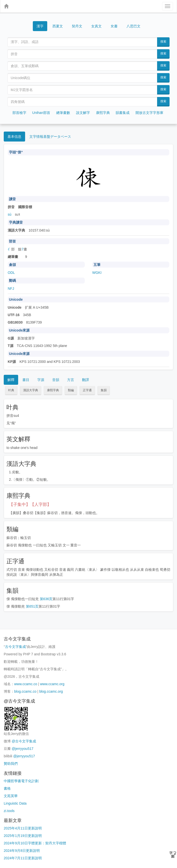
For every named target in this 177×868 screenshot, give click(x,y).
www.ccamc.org (52, 684)
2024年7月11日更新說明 (23, 858)
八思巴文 (133, 26)
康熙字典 (103, 113)
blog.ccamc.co (25, 691)
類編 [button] (71, 390)
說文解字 (83, 113)
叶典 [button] (11, 390)
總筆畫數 (63, 113)
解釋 (11, 380)
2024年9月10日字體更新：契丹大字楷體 (35, 843)
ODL (11, 273)
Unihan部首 (41, 113)
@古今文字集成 (24, 741)
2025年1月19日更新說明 (23, 836)
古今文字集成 (15, 647)
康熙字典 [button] (53, 390)
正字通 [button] (87, 390)
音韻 (56, 380)
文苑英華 (11, 796)
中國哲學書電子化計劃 (21, 781)
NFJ (11, 289)
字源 (41, 380)
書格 (7, 788)
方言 (71, 380)
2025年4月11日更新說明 (23, 828)
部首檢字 (19, 113)
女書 (114, 26)
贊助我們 (11, 764)
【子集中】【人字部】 (30, 505)
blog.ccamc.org (51, 691)
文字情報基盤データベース (50, 137)
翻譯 (86, 380)
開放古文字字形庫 (149, 113)
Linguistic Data (15, 803)
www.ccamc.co (26, 684)
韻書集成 (123, 113)
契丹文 (77, 26)
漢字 (40, 26)
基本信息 (14, 137)
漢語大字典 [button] (31, 390)
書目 (26, 380)
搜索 (163, 42)
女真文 (96, 26)
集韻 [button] (104, 390)
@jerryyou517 (22, 749)
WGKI (97, 273)
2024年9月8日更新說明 (22, 851)
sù (10, 214)
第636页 (46, 599)
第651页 (32, 606)
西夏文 (58, 26)
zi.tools (9, 811)
